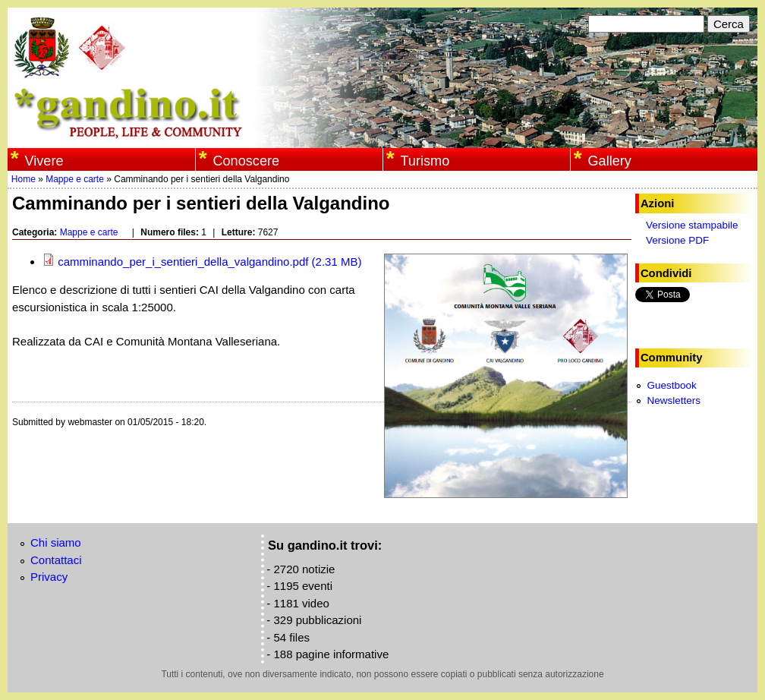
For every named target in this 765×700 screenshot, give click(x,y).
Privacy (49, 577)
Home (24, 179)
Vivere (44, 161)
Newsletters (674, 400)
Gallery (609, 161)
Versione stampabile (692, 225)
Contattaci (56, 560)
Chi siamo (56, 542)
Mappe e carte (75, 179)
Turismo (425, 161)
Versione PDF (677, 240)
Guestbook (671, 385)
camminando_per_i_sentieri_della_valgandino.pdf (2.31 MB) (202, 262)
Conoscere (246, 161)
